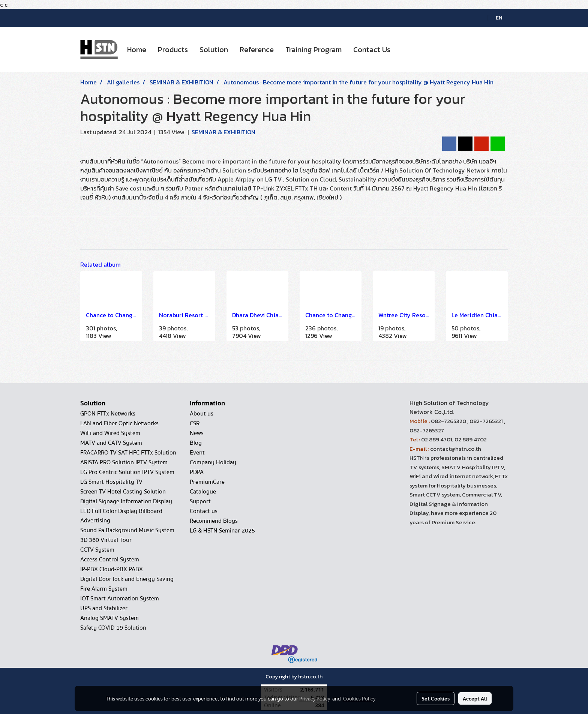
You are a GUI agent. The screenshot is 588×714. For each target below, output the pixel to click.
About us (202, 414)
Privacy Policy (315, 698)
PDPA (197, 472)
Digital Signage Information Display (126, 501)
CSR (195, 423)
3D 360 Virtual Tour (106, 540)
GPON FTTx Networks (108, 414)
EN (495, 18)
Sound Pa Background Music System (127, 530)
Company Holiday (213, 462)
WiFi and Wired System (110, 433)
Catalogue (203, 492)
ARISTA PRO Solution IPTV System (124, 462)
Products (173, 49)
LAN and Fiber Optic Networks (119, 423)
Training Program (313, 49)
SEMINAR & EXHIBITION (223, 132)
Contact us (204, 511)
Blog (196, 443)
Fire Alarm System (104, 589)
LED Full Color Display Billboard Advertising (121, 516)
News (197, 433)
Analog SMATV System (109, 618)
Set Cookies (436, 698)
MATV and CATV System (111, 443)
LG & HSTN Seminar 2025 (222, 531)
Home (137, 49)
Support (200, 501)
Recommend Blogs (214, 521)
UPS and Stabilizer (104, 608)
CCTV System (97, 550)
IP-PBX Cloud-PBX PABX (112, 569)
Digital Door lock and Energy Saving (127, 579)
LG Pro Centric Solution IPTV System (127, 472)
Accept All (475, 698)
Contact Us (372, 49)
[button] (403, 49)
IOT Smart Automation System (120, 598)
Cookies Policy (359, 698)
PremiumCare (207, 482)
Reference (257, 49)
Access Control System (110, 559)
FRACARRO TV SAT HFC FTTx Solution (128, 453)
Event (197, 453)
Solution (214, 49)
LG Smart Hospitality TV (111, 482)
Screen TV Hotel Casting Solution (123, 492)
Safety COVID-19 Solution (113, 628)
